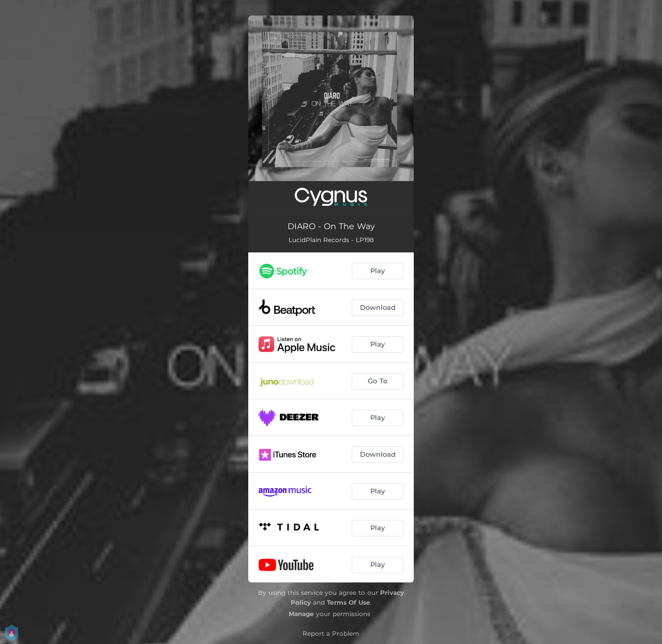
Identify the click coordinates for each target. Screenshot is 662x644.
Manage (301, 614)
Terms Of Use (349, 602)
